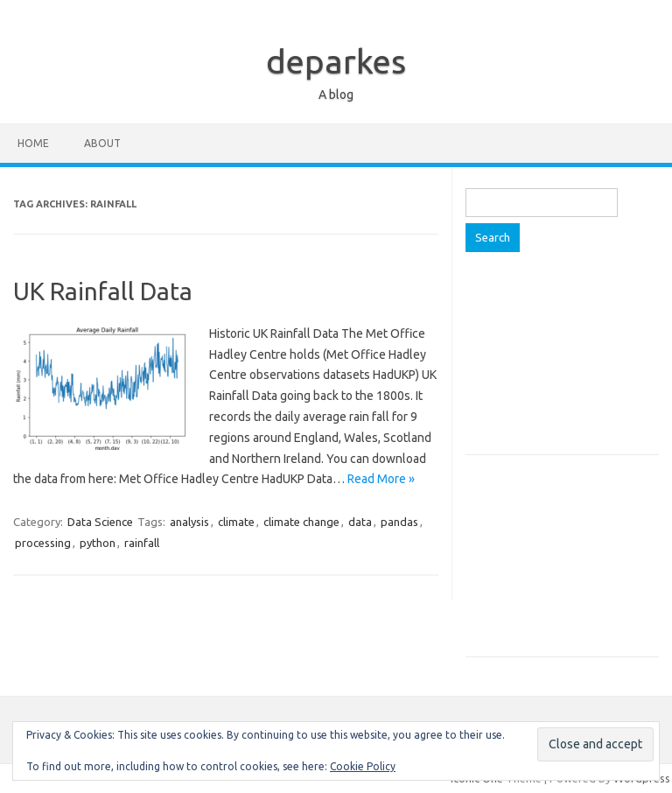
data (360, 522)
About (102, 143)
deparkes (336, 61)
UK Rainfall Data (103, 291)
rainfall (142, 543)
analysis (189, 522)
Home (33, 143)
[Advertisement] (562, 362)
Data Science (100, 522)
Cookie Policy (363, 766)
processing (43, 543)
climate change (301, 522)
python (98, 543)
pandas (399, 522)
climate (236, 522)
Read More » (381, 479)
